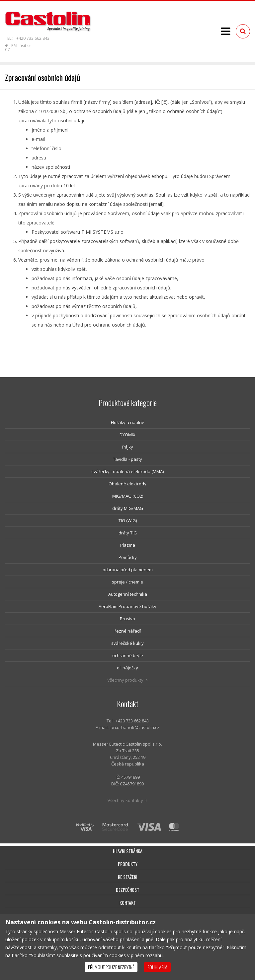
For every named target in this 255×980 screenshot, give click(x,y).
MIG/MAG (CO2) (128, 496)
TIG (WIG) (128, 521)
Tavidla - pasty (127, 459)
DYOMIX (127, 435)
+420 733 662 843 (33, 38)
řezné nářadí (128, 631)
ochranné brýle (128, 655)
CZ (8, 50)
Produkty (128, 864)
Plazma (128, 545)
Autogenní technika (128, 594)
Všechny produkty (127, 680)
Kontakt (128, 903)
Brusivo (127, 619)
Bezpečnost (127, 890)
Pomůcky (128, 557)
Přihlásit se (18, 46)
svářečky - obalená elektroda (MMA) (127, 471)
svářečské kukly (127, 643)
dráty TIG (128, 533)
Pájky (128, 447)
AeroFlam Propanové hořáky (127, 606)
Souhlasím (157, 967)
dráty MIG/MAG (128, 508)
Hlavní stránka (128, 851)
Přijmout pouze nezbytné (111, 967)
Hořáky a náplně (127, 422)
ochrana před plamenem (128, 570)
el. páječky (127, 668)
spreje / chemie (127, 582)
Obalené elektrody (127, 484)
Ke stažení (127, 877)
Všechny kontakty (127, 800)
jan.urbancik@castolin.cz (134, 727)
